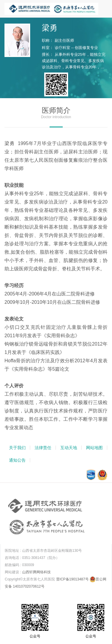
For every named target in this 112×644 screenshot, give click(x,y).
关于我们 (17, 448)
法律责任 (43, 448)
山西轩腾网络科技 (36, 572)
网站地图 (94, 448)
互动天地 (69, 448)
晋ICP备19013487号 (72, 579)
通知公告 (17, 460)
